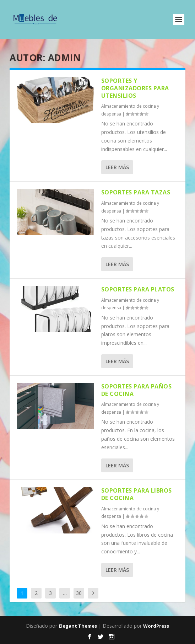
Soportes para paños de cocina (137, 390)
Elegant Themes (78, 626)
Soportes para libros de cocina (137, 494)
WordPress (156, 626)
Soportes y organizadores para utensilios (135, 88)
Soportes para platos (138, 289)
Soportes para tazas (136, 192)
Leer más (117, 167)
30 (79, 593)
